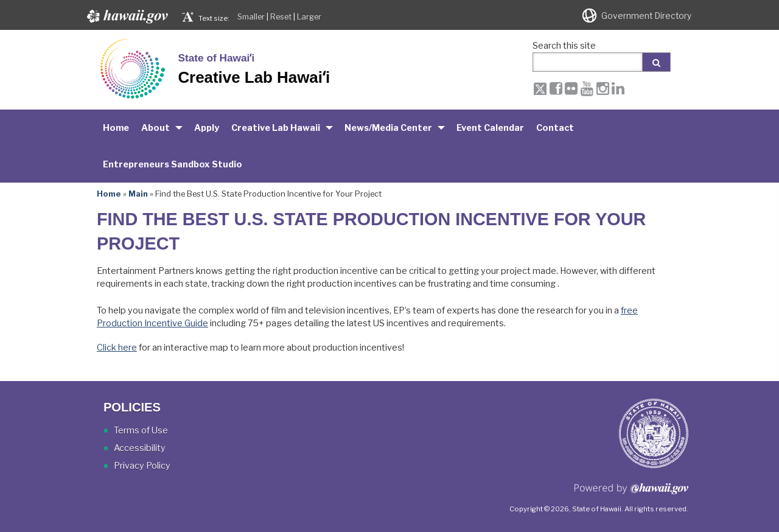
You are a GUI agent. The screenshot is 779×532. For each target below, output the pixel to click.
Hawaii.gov (126, 16)
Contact (555, 128)
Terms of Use (141, 430)
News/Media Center (388, 128)
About (155, 128)
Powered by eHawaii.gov (631, 493)
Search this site (564, 46)
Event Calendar (490, 128)
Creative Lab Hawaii (276, 128)
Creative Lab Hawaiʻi (254, 77)
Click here (117, 348)
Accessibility (140, 448)
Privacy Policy (142, 466)
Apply (207, 128)
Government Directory (646, 16)
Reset (281, 17)
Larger (309, 17)
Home (116, 128)
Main (138, 194)
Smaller (251, 17)
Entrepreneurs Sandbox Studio (173, 164)
